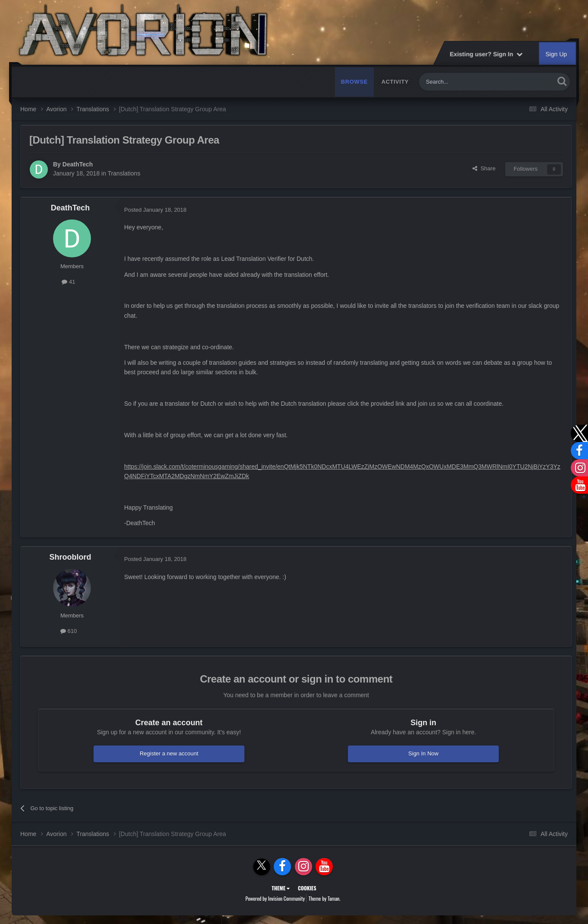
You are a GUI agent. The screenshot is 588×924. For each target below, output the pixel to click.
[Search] (466, 82)
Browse (354, 82)
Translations (124, 173)
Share (484, 168)
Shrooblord (70, 557)
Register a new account (169, 753)
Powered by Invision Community (275, 898)
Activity (395, 82)
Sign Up (557, 54)
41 (68, 282)
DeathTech (78, 164)
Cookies (307, 888)
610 (69, 631)
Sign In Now (423, 753)
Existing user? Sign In (486, 54)
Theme (281, 888)
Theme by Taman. (325, 898)
